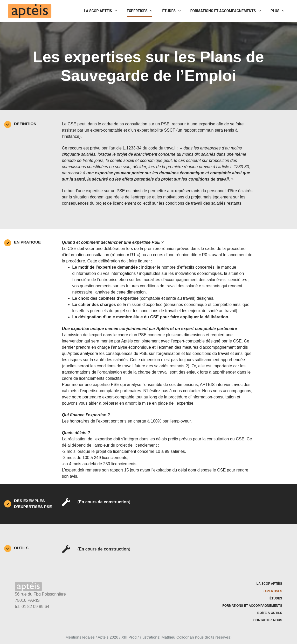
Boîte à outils (270, 613)
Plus (278, 11)
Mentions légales (80, 637)
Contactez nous (268, 620)
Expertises (141, 11)
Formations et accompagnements (227, 11)
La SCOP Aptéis (102, 11)
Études (172, 11)
